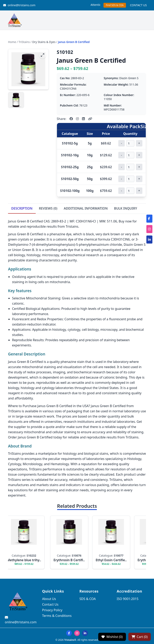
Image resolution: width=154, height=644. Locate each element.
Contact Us (50, 604)
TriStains (24, 42)
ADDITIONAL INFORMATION (86, 208)
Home (12, 42)
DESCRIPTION (22, 208)
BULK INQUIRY (126, 208)
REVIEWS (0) (48, 208)
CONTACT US (138, 5)
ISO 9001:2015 (128, 599)
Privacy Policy (52, 610)
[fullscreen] (43, 55)
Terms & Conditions (57, 616)
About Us (49, 599)
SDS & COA (88, 599)
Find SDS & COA (115, 5)
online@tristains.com (19, 5)
